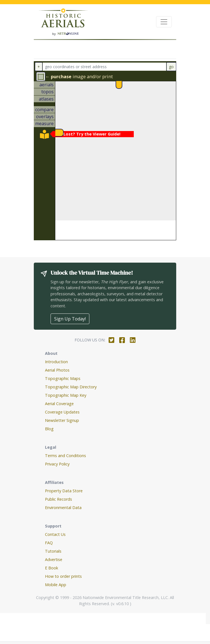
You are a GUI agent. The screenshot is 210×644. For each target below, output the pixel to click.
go (171, 67)
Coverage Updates (62, 412)
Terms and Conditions (65, 456)
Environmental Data (63, 508)
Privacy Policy (57, 464)
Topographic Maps (63, 378)
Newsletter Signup (62, 420)
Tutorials (53, 551)
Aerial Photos (57, 370)
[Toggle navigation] (164, 22)
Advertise (54, 559)
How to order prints (63, 576)
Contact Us (55, 534)
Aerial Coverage (59, 404)
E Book (52, 568)
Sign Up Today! (70, 319)
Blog (49, 429)
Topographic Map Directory (71, 387)
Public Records (59, 499)
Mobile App (56, 585)
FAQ (49, 543)
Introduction (56, 362)
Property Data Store (64, 491)
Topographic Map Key (66, 395)
